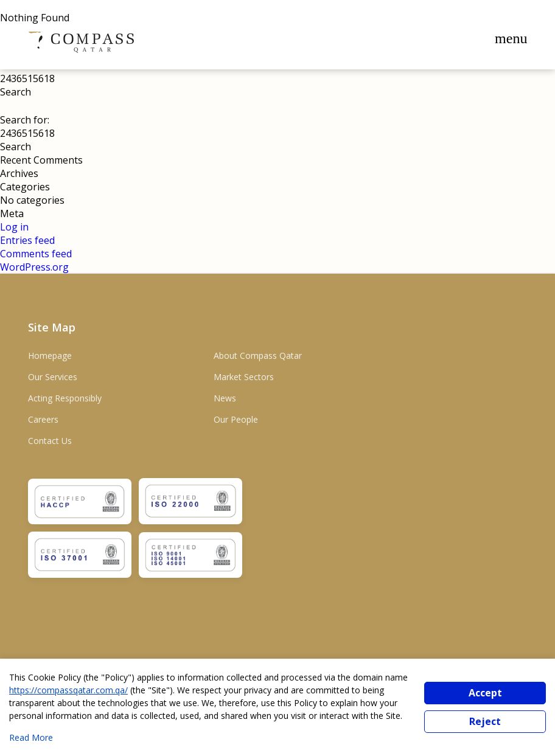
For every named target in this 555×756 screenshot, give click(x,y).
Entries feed (27, 240)
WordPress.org (34, 267)
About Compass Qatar (258, 355)
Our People (236, 419)
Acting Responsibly (65, 398)
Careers (43, 419)
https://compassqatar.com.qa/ (68, 690)
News (225, 398)
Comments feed (36, 254)
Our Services (53, 377)
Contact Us (50, 441)
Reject (485, 721)
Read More (31, 737)
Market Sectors (244, 377)
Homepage (50, 355)
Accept (485, 693)
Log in (14, 227)
